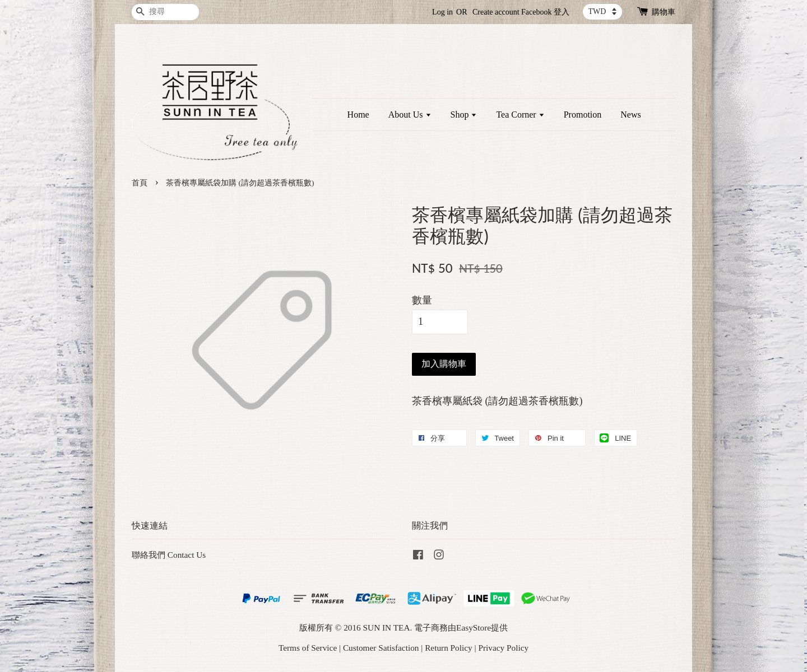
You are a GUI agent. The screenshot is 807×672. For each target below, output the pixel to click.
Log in (442, 12)
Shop (464, 115)
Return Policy (449, 648)
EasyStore (474, 627)
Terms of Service (308, 648)
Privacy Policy (503, 648)
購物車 (664, 12)
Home (358, 115)
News (630, 115)
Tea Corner (520, 115)
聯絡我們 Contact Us (169, 555)
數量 (422, 300)
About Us (410, 115)
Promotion (583, 115)
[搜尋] (165, 12)
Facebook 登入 (545, 12)
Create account (496, 12)
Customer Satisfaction (381, 648)
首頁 (140, 183)
